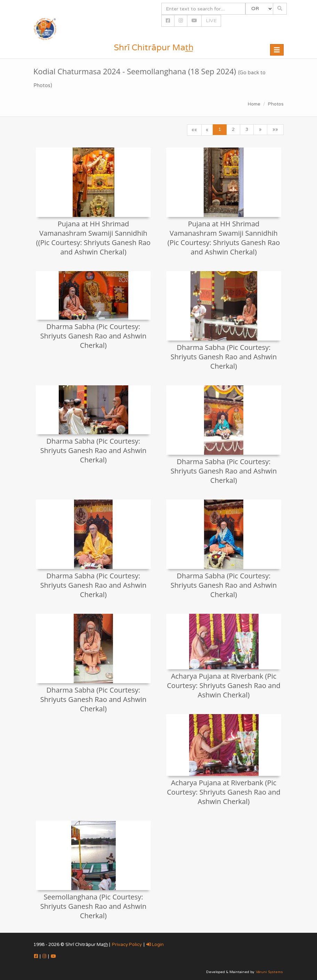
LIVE (211, 21)
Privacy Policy (127, 945)
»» (275, 129)
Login (155, 945)
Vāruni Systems (269, 972)
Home (254, 104)
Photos (276, 104)
